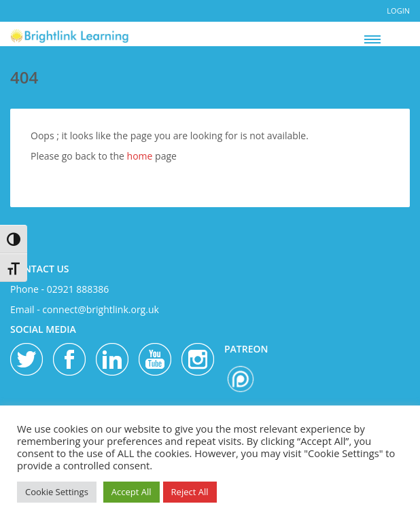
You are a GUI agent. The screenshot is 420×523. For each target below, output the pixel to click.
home (140, 156)
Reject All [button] (190, 492)
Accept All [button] (132, 492)
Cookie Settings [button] (57, 492)
